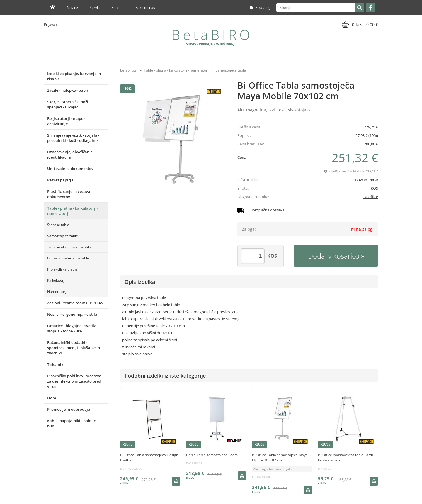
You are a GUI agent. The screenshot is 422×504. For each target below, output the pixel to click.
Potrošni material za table (68, 258)
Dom (52, 398)
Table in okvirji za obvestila (69, 247)
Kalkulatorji (56, 280)
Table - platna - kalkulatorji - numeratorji (73, 211)
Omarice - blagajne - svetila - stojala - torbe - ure (73, 328)
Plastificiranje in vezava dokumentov (69, 194)
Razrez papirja (60, 180)
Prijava (51, 24)
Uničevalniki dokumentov (70, 169)
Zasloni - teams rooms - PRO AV (75, 303)
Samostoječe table (63, 236)
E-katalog (260, 7)
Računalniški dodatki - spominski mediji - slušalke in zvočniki (74, 348)
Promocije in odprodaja (69, 409)
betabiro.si (129, 70)
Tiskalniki (56, 364)
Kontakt (118, 7)
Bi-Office (371, 197)
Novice (72, 7)
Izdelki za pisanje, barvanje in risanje (74, 76)
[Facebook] (370, 8)
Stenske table (58, 225)
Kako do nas (145, 7)
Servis (95, 7)
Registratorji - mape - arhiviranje (66, 121)
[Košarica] (359, 24)
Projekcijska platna (62, 269)
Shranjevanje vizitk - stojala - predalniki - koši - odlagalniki (73, 138)
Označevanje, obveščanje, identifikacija (70, 155)
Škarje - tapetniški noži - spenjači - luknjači (69, 104)
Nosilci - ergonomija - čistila (72, 314)
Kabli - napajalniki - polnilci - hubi (73, 423)
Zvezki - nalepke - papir (68, 90)
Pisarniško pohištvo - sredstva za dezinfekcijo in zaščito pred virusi (74, 381)
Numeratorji (57, 292)
